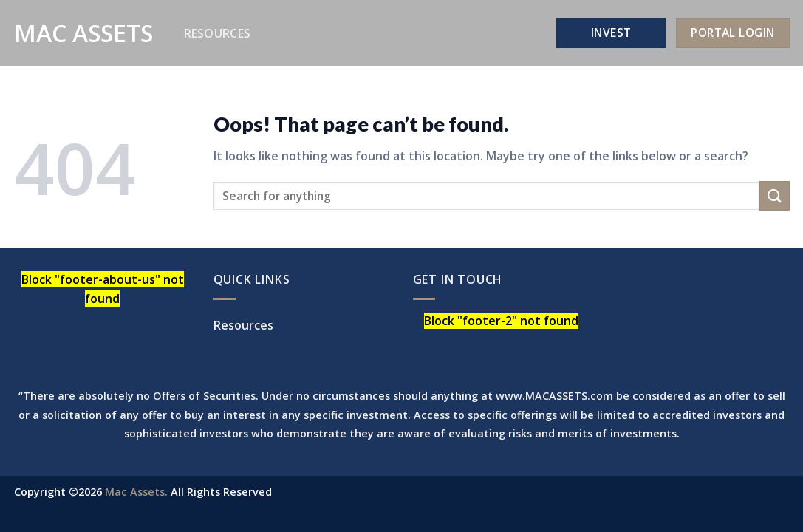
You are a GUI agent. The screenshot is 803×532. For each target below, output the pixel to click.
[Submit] (774, 195)
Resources (218, 33)
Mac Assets (83, 33)
